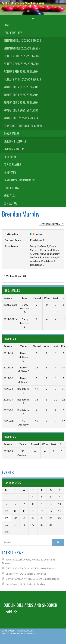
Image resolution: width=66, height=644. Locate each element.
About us (9, 196)
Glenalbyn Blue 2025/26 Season (22, 41)
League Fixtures (13, 33)
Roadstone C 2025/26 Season (21, 103)
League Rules (11, 188)
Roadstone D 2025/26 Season (21, 110)
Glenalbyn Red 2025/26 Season (22, 48)
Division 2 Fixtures (15, 149)
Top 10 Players (12, 165)
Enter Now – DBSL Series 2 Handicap (26, 584)
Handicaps (10, 172)
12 (6, 511)
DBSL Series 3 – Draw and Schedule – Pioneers (31, 568)
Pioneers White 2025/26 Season (22, 79)
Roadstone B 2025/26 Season (21, 95)
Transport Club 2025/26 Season (23, 126)
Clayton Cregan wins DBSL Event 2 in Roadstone (33, 579)
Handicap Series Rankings (19, 180)
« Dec (7, 532)
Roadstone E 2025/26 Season (21, 118)
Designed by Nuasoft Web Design (18, 634)
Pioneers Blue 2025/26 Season (21, 56)
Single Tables (11, 134)
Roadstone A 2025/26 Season (21, 87)
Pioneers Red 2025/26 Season (21, 72)
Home (7, 25)
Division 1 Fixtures (15, 141)
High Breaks (11, 157)
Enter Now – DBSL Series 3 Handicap (26, 574)
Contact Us (10, 203)
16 (42, 511)
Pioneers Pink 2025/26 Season (21, 64)
